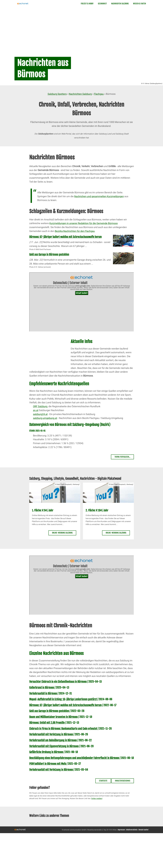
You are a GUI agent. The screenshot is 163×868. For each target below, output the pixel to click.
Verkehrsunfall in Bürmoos (43, 693)
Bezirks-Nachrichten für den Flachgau (75, 231)
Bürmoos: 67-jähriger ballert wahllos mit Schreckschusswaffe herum (65, 237)
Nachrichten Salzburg (120, 4)
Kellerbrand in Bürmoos (42, 688)
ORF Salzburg (40, 406)
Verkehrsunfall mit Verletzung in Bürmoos (51, 734)
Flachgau (99, 94)
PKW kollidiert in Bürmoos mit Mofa (48, 764)
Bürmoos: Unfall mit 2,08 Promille (47, 723)
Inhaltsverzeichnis (123, 781)
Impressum (121, 830)
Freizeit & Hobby (87, 4)
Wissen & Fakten (140, 4)
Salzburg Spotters (57, 94)
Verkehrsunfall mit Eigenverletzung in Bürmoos (54, 746)
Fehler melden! (97, 798)
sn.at (36, 410)
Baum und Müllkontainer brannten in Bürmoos (53, 717)
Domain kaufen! (144, 830)
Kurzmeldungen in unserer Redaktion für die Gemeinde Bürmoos (84, 223)
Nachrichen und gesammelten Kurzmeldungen (99, 196)
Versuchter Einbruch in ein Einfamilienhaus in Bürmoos (58, 682)
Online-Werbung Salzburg (62, 533)
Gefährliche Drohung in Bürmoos (46, 752)
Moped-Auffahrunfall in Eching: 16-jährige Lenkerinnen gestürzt (63, 699)
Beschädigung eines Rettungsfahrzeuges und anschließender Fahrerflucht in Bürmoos (74, 758)
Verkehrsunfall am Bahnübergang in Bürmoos (53, 740)
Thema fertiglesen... (122, 457)
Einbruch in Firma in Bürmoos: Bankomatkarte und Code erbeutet (63, 729)
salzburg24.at (40, 414)
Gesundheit (102, 4)
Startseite (103, 781)
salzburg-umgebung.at (45, 418)
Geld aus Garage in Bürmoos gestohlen (49, 254)
